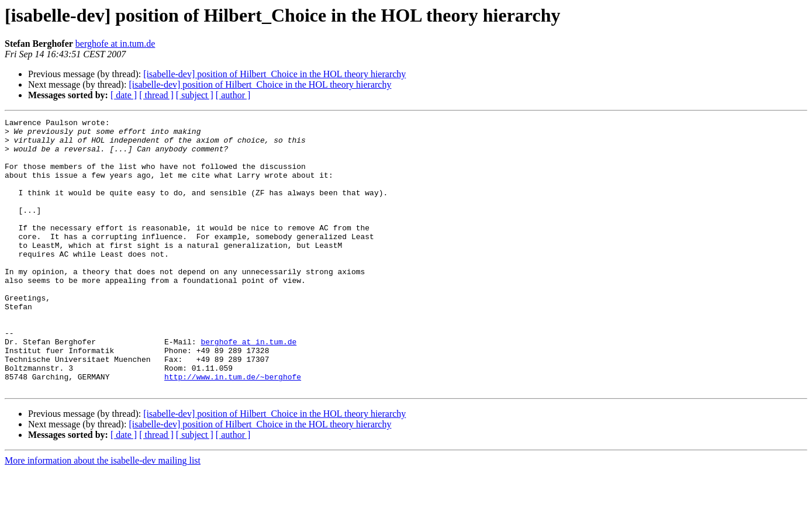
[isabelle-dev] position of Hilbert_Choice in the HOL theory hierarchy (274, 74)
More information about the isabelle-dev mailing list (103, 515)
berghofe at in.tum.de (115, 44)
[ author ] (233, 95)
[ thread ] (156, 95)
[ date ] (124, 95)
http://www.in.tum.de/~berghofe (233, 429)
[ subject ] (195, 95)
